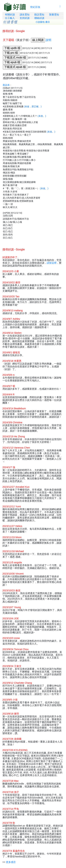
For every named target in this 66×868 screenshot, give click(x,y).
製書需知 (54, 15)
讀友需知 (25, 15)
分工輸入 (10, 18)
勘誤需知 (39, 15)
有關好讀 (10, 15)
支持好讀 (25, 18)
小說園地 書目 (43, 22)
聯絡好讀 (39, 18)
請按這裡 (52, 263)
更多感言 (11, 862)
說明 (48, 40)
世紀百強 (35, 7)
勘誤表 (6, 85)
